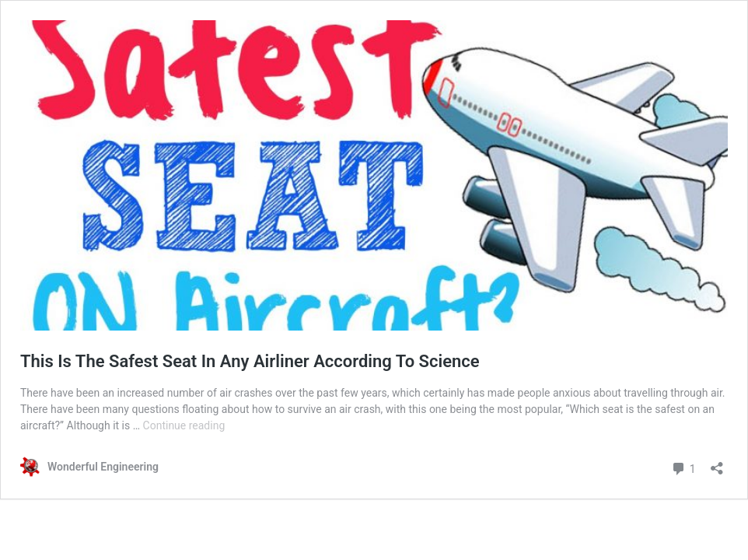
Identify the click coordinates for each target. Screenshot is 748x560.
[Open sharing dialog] (717, 463)
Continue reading (184, 425)
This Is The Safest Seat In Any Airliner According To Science (250, 361)
